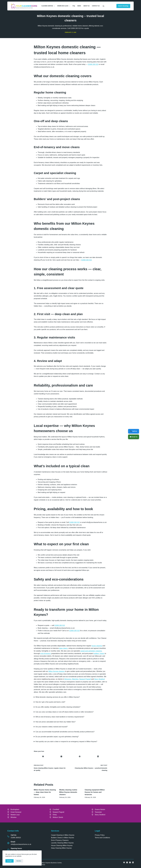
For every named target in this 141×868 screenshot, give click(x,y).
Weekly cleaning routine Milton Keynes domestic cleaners (68, 792)
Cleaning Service (49, 6)
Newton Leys (15, 815)
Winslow (14, 817)
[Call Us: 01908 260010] (8, 836)
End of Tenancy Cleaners (60, 840)
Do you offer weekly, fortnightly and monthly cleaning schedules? (58, 707)
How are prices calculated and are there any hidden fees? (55, 722)
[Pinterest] (80, 757)
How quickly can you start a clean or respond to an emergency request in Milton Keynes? (66, 742)
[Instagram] (130, 862)
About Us (86, 6)
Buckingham (15, 809)
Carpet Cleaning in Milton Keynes (63, 835)
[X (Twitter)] (61, 757)
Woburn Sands (58, 817)
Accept (9, 861)
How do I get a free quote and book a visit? (50, 702)
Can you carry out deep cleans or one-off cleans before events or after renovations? (64, 712)
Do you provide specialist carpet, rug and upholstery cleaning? (57, 737)
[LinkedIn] (98, 757)
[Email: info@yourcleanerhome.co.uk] (8, 843)
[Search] (103, 6)
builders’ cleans (99, 653)
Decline (19, 861)
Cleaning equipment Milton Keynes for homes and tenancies (95, 792)
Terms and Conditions (102, 838)
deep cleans (63, 648)
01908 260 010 (93, 64)
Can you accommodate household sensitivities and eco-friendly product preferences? (65, 732)
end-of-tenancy (46, 653)
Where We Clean (64, 6)
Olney (55, 815)
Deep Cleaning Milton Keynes (61, 848)
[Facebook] (43, 757)
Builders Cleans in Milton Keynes (63, 838)
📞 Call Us (134, 431)
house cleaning (97, 646)
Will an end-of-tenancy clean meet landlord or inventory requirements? (60, 717)
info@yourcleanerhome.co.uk (21, 844)
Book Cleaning (123, 6)
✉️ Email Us (134, 437)
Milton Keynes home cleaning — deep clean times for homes (45, 792)
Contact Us (96, 6)
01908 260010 (16, 838)
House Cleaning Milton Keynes (62, 845)
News (79, 6)
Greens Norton (100, 809)
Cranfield (56, 809)
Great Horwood (16, 812)
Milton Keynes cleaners (57, 671)
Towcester (98, 812)
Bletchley (75, 679)
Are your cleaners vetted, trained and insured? (52, 727)
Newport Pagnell (85, 679)
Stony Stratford (100, 679)
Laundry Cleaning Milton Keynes (62, 843)
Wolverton (68, 679)
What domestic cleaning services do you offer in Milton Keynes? (58, 697)
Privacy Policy (100, 835)
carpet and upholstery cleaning (91, 651)
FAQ (74, 6)
